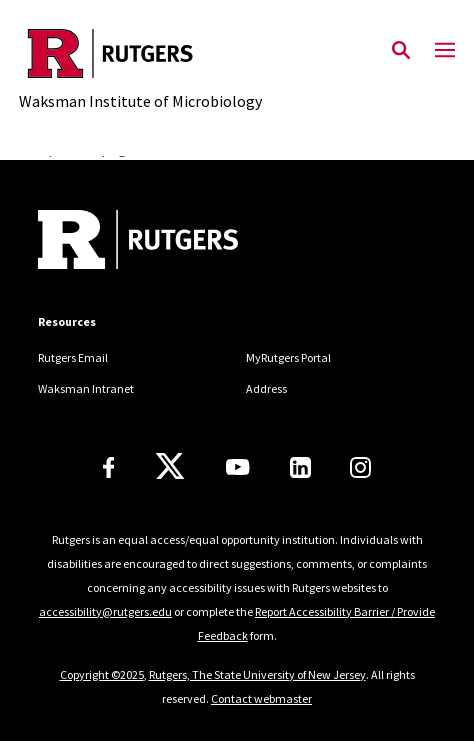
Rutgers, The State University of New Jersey (257, 674)
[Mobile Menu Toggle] (445, 51)
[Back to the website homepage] (140, 53)
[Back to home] (173, 242)
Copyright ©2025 (102, 674)
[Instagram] (360, 467)
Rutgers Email (73, 357)
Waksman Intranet (86, 388)
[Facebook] (109, 467)
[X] (170, 467)
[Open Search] (401, 51)
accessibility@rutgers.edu (105, 611)
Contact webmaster (261, 698)
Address (266, 388)
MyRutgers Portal (288, 357)
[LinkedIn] (300, 467)
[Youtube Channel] (237, 467)
